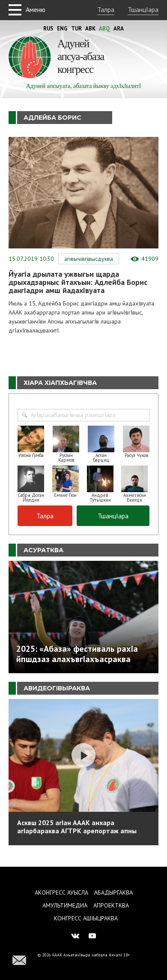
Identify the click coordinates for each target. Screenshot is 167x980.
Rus (48, 29)
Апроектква (111, 905)
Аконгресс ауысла (61, 892)
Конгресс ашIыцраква (86, 918)
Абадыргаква (113, 892)
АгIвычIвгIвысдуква (89, 259)
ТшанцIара (143, 9)
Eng (62, 29)
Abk (90, 29)
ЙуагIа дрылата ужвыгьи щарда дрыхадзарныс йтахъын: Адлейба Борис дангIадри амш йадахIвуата (78, 282)
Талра (106, 9)
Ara (119, 29)
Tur (76, 29)
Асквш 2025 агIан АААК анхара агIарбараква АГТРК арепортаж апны (77, 827)
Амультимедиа (65, 905)
